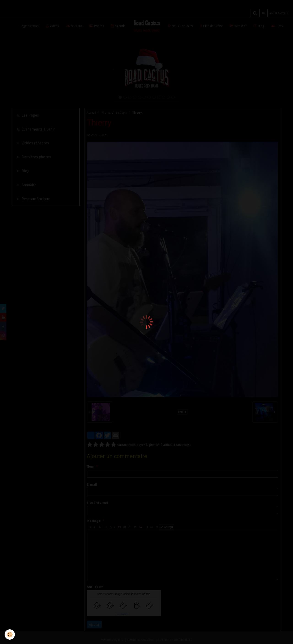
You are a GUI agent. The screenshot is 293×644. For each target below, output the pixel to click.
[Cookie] (10, 634)
